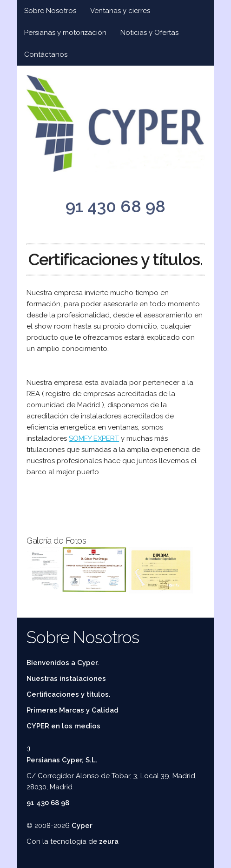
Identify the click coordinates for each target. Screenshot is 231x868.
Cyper (82, 826)
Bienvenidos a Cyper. (63, 663)
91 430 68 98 (115, 206)
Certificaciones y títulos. (69, 694)
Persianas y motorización (65, 33)
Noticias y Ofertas (149, 33)
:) (28, 749)
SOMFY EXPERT (94, 438)
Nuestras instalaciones (66, 679)
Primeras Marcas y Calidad (73, 710)
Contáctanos (46, 54)
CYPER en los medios (63, 726)
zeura (109, 841)
